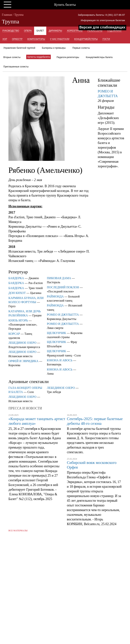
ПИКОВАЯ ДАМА (59, 278)
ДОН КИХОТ (17, 293)
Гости (106, 39)
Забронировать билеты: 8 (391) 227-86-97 (101, 15)
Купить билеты (65, 5)
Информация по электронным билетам (103, 20)
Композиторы (36, 39)
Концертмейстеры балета (99, 57)
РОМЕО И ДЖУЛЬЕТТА (63, 315)
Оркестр (17, 39)
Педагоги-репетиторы (68, 57)
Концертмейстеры (86, 39)
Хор (5, 39)
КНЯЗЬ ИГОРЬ (18, 320)
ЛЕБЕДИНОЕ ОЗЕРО (22, 343)
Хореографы (75, 31)
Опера (28, 31)
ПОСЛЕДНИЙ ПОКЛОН (63, 287)
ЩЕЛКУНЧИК (56, 333)
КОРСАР (14, 334)
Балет (40, 31)
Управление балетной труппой (19, 48)
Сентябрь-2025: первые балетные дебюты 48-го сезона (95, 421)
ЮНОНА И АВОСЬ (60, 360)
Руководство (11, 31)
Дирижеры (55, 31)
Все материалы (18, 531)
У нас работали (60, 39)
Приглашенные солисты (16, 67)
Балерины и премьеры (54, 48)
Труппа (19, 15)
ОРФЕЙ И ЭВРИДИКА (23, 361)
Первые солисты (81, 48)
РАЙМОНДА (55, 296)
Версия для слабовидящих (102, 27)
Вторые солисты (12, 57)
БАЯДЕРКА (16, 278)
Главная (7, 15)
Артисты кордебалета (38, 57)
